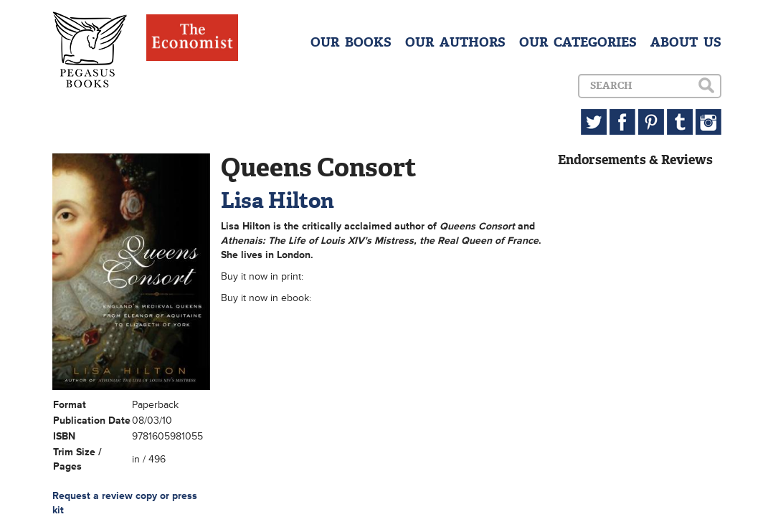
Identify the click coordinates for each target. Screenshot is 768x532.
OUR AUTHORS (455, 42)
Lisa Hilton (278, 200)
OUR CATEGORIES (578, 42)
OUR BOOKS (351, 42)
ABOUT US (686, 42)
